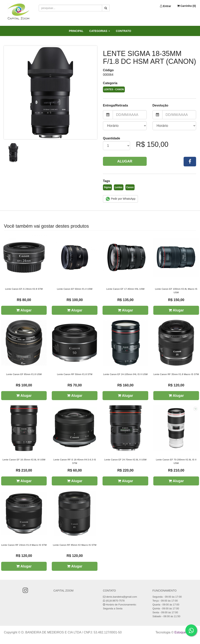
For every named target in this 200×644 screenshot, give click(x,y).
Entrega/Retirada (115, 105)
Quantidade (112, 138)
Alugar (125, 161)
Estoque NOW (184, 632)
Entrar (166, 6)
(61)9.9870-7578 (115, 601)
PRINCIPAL (76, 31)
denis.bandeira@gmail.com (122, 597)
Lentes (119, 187)
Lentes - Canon (114, 89)
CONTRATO (123, 31)
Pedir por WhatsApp (120, 199)
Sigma (107, 187)
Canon (130, 187)
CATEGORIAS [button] (100, 31)
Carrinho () (187, 6)
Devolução (160, 105)
